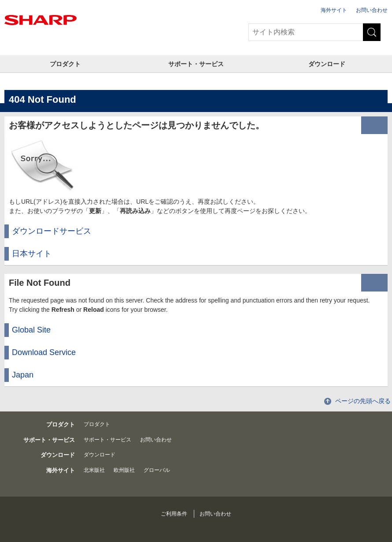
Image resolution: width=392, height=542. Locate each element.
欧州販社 (124, 470)
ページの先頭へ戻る (363, 401)
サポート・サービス (196, 64)
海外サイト (334, 10)
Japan (23, 375)
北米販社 (94, 470)
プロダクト (65, 64)
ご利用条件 (174, 514)
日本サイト (32, 254)
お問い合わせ (372, 10)
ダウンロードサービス (52, 231)
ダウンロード (327, 64)
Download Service (44, 352)
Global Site (31, 330)
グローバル (157, 470)
